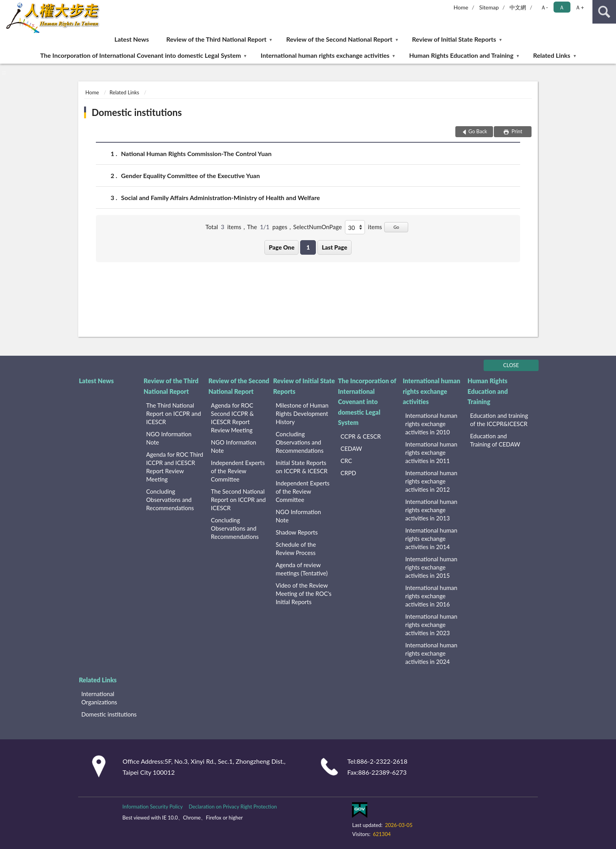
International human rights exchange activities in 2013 (432, 510)
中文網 (518, 7)
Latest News (132, 39)
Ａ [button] (562, 7)
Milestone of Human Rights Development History (302, 413)
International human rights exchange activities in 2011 (432, 452)
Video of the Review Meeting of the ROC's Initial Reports (304, 594)
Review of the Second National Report (339, 39)
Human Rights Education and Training (461, 55)
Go (396, 227)
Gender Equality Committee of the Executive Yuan (191, 175)
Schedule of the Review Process (296, 549)
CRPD (348, 473)
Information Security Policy (152, 807)
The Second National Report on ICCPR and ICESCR (238, 500)
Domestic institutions (137, 112)
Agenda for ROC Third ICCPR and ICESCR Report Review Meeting (175, 467)
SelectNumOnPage (317, 227)
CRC (346, 461)
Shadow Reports (297, 532)
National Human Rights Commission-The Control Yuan (196, 153)
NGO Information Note (169, 438)
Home (461, 7)
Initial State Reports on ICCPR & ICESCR (302, 467)
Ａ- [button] (544, 7)
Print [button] (516, 131)
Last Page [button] (335, 247)
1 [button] (308, 247)
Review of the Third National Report (216, 39)
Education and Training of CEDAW (495, 440)
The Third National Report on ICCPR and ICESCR (174, 413)
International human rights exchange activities (325, 55)
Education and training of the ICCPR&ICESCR (499, 420)
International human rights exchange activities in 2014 (432, 538)
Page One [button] (281, 247)
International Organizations (99, 698)
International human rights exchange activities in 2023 (432, 625)
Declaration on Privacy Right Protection (233, 807)
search (604, 12)
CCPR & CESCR (361, 436)
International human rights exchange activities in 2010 (432, 424)
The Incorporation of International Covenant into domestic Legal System (140, 55)
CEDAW (351, 448)
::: (6, 6)
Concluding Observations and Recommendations (170, 500)
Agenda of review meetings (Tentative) (302, 569)
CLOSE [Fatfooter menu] (511, 365)
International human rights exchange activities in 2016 (432, 596)
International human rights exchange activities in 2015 (432, 567)
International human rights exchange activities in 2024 (432, 653)
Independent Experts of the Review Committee (238, 471)
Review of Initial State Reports (454, 39)
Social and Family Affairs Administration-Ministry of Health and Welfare (220, 198)
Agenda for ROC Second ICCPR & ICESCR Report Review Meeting (232, 418)
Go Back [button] (478, 131)
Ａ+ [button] (579, 7)
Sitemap (489, 7)
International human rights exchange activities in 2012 (432, 481)
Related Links (552, 55)
